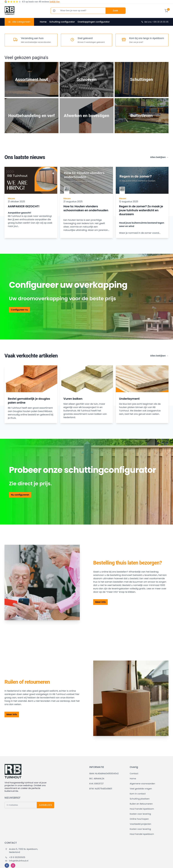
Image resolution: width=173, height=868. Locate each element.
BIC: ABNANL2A (97, 778)
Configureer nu (19, 310)
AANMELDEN (45, 805)
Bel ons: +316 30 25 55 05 (155, 22)
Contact (134, 773)
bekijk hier (55, 2)
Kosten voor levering (140, 814)
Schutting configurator (62, 22)
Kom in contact (138, 794)
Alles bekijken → (159, 157)
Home (43, 22)
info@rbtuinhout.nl (17, 861)
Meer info (100, 602)
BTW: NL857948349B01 (101, 789)
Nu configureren (20, 495)
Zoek (115, 11)
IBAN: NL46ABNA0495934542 (104, 773)
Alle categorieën (21, 22)
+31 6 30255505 (15, 857)
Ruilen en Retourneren (141, 804)
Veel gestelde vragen (141, 789)
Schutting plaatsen (140, 799)
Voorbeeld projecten (140, 824)
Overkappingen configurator (94, 22)
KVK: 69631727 (96, 784)
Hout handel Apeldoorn (142, 809)
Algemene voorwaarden (142, 784)
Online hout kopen (139, 819)
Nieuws (11, 198)
